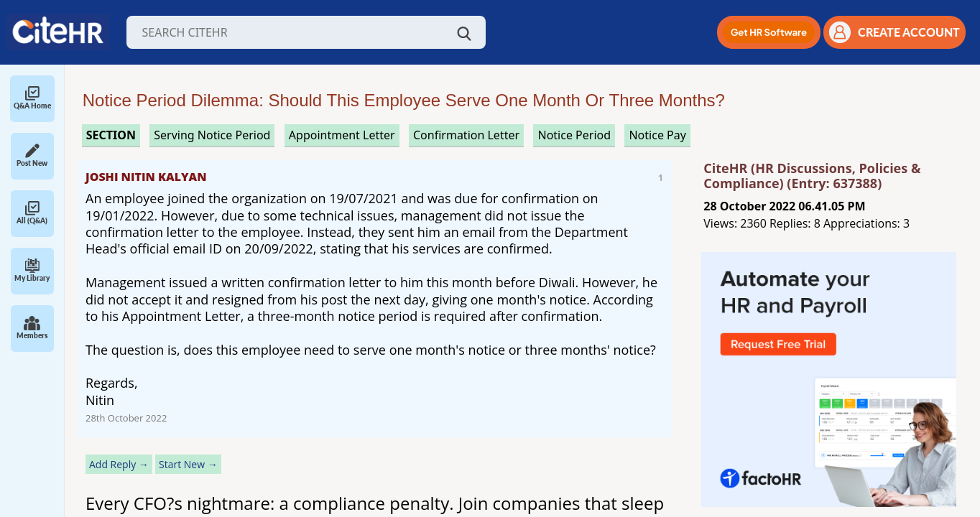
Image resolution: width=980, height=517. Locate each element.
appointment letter (342, 135)
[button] (769, 32)
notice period (574, 135)
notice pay (657, 135)
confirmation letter (466, 135)
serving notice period (212, 135)
